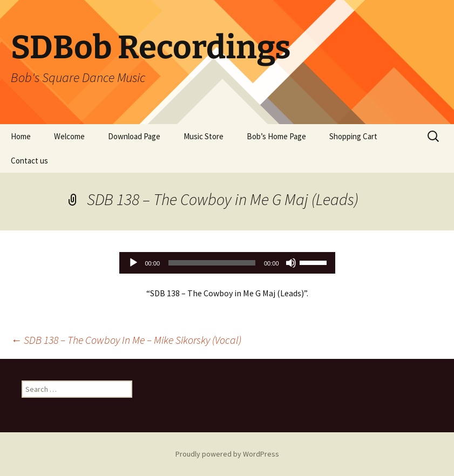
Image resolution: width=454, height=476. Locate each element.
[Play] (133, 263)
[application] (227, 263)
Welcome (69, 136)
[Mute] (291, 263)
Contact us (29, 161)
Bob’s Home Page (276, 136)
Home (21, 136)
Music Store (204, 136)
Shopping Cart (353, 136)
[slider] (212, 263)
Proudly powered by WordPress (227, 454)
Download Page (134, 136)
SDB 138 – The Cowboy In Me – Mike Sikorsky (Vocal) (126, 340)
